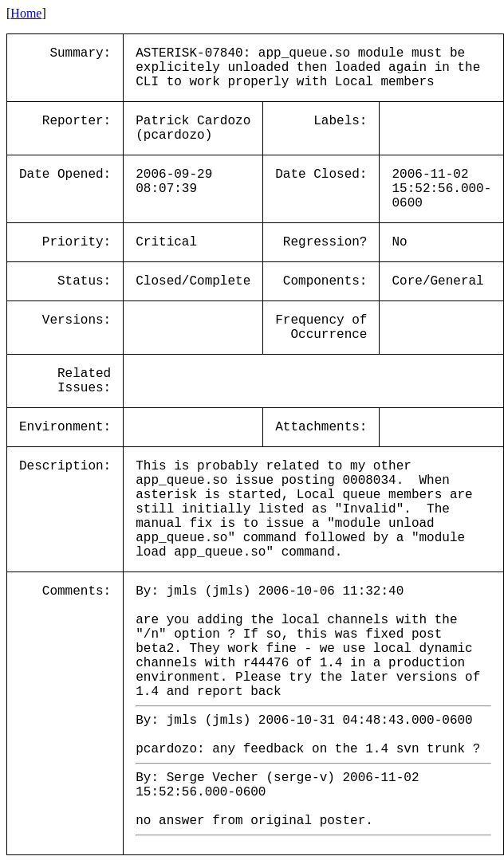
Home (26, 13)
